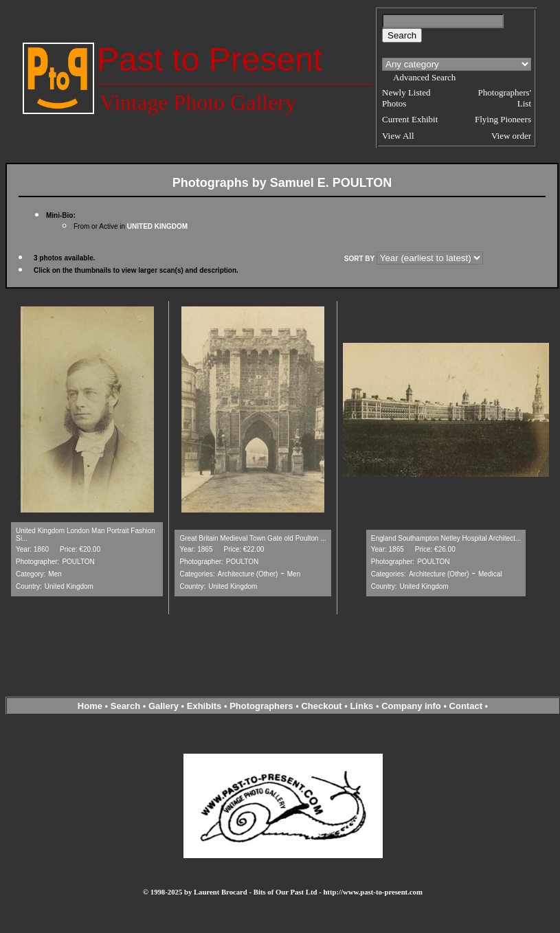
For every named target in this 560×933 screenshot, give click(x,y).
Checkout (321, 706)
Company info (412, 706)
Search (125, 706)
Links (361, 706)
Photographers (261, 706)
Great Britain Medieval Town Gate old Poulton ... (253, 538)
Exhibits (204, 706)
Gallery (164, 706)
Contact (466, 706)
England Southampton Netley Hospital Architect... (446, 538)
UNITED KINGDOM (157, 226)
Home (90, 706)
